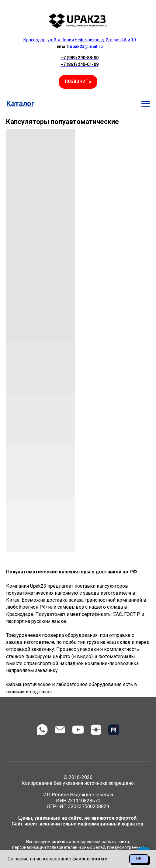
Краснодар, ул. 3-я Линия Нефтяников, (62, 40)
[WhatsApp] (42, 730)
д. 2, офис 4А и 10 (119, 40)
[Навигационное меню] (146, 104)
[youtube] (78, 730)
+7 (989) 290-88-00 (80, 58)
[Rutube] (114, 730)
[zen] (96, 730)
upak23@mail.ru (86, 46)
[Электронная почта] (60, 730)
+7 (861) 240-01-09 (80, 64)
